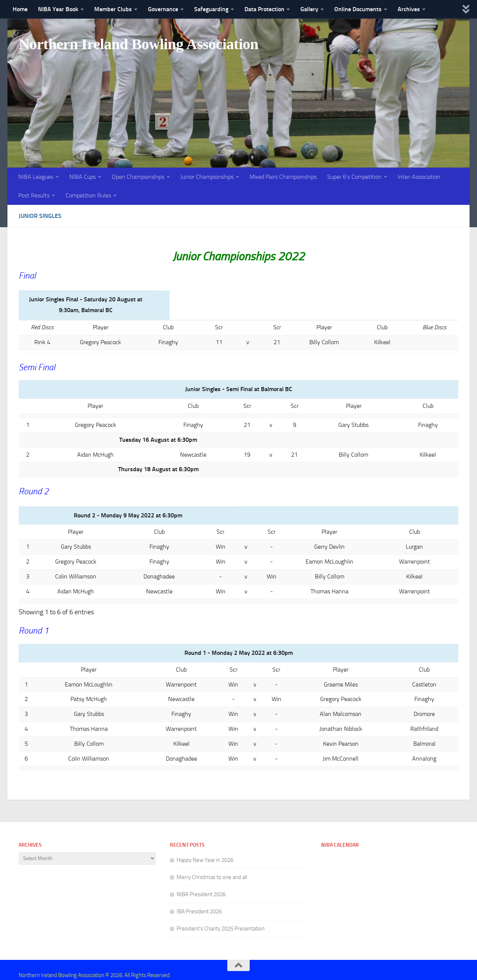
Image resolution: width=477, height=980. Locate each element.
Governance (163, 9)
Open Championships (138, 177)
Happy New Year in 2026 (205, 849)
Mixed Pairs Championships (283, 177)
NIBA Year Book (58, 9)
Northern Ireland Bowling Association (142, 44)
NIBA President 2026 (201, 884)
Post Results (34, 195)
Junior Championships (207, 177)
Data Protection (264, 9)
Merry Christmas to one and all (212, 866)
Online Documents (358, 9)
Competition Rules (88, 195)
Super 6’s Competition (354, 177)
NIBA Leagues (36, 177)
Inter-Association (419, 177)
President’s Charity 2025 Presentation (221, 918)
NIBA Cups (83, 177)
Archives (409, 9)
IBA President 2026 (199, 901)
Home (20, 9)
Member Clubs (113, 9)
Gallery (309, 9)
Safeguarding (211, 9)
